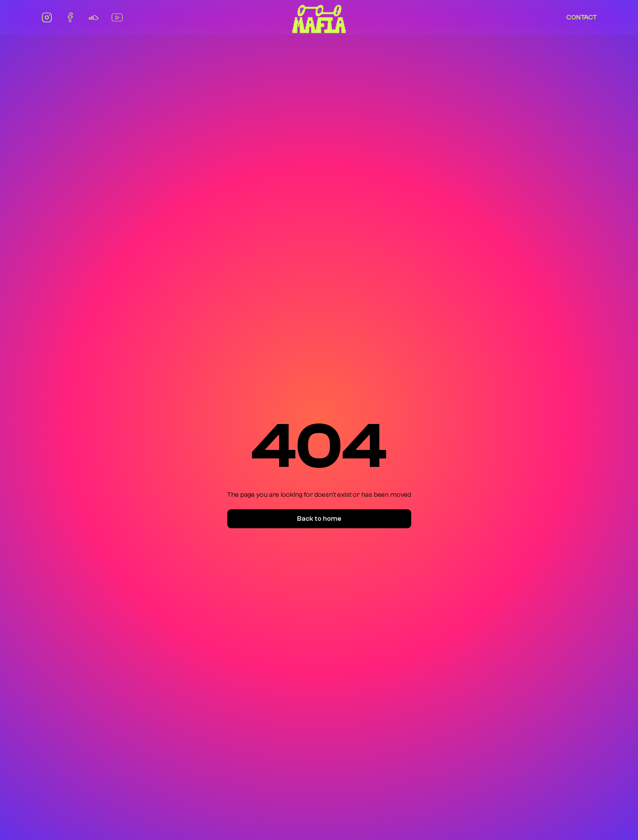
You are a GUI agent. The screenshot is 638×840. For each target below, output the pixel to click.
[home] (319, 18)
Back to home (319, 519)
